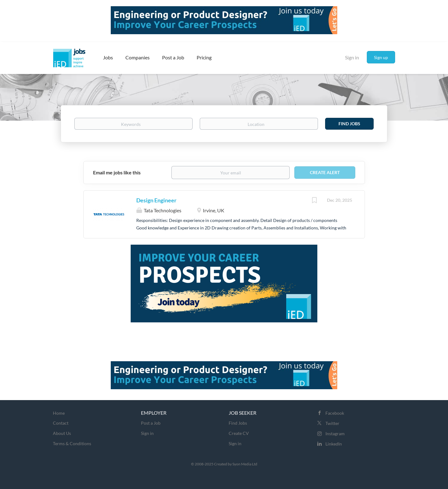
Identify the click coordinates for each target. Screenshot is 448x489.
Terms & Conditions (72, 443)
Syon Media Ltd (245, 464)
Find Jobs (349, 124)
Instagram (335, 434)
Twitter (332, 423)
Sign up (381, 57)
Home (59, 413)
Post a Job (151, 423)
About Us (62, 433)
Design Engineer (156, 200)
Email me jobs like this (117, 172)
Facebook (335, 413)
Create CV (239, 433)
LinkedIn (334, 444)
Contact (61, 423)
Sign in (352, 57)
